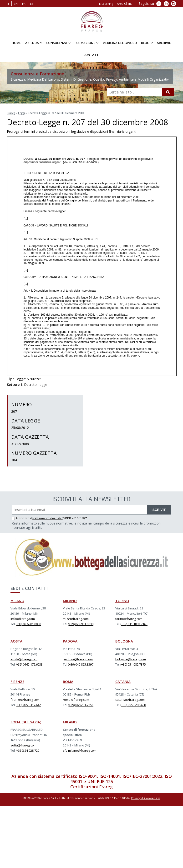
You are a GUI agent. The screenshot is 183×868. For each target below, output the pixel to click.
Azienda (32, 43)
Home (16, 43)
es (32, 4)
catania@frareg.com (130, 700)
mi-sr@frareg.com (76, 619)
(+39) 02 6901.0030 (28, 624)
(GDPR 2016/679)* (74, 518)
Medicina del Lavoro (120, 43)
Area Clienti (125, 4)
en (16, 4)
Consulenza (57, 43)
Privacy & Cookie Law (145, 798)
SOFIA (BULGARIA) (26, 722)
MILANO (17, 601)
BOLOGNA (124, 641)
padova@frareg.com (78, 659)
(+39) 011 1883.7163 (134, 624)
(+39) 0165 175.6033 (29, 664)
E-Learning (106, 4)
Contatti (91, 55)
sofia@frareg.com (23, 745)
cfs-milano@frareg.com (80, 750)
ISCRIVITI (159, 510)
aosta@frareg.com (24, 659)
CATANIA (123, 682)
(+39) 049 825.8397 (81, 664)
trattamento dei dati (47, 518)
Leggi (21, 113)
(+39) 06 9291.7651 (81, 705)
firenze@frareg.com (25, 700)
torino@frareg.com (129, 619)
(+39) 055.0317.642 (28, 705)
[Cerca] (168, 92)
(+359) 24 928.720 (27, 750)
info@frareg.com (23, 619)
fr (24, 4)
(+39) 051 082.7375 (133, 664)
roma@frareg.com (76, 700)
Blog (145, 43)
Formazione (85, 43)
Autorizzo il (22, 518)
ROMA (68, 682)
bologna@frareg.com (131, 659)
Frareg (11, 113)
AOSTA (16, 641)
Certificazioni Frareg (91, 787)
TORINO (122, 601)
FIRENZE (17, 682)
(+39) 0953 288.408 (133, 705)
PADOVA (70, 641)
